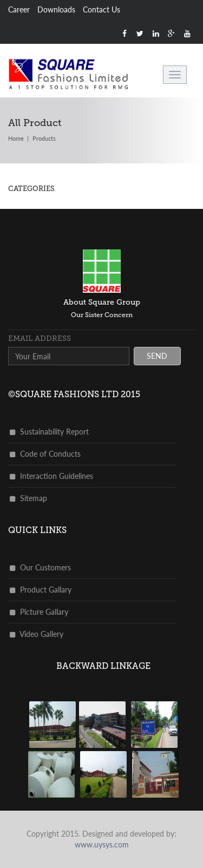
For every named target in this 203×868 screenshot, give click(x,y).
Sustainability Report (49, 432)
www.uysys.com (102, 844)
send (157, 356)
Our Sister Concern (102, 315)
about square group (102, 302)
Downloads (56, 9)
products (44, 138)
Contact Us (101, 9)
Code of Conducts (45, 454)
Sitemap (28, 498)
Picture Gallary (39, 612)
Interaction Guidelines (51, 476)
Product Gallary (41, 590)
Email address (40, 338)
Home (16, 138)
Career (19, 9)
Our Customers (40, 567)
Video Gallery (37, 634)
